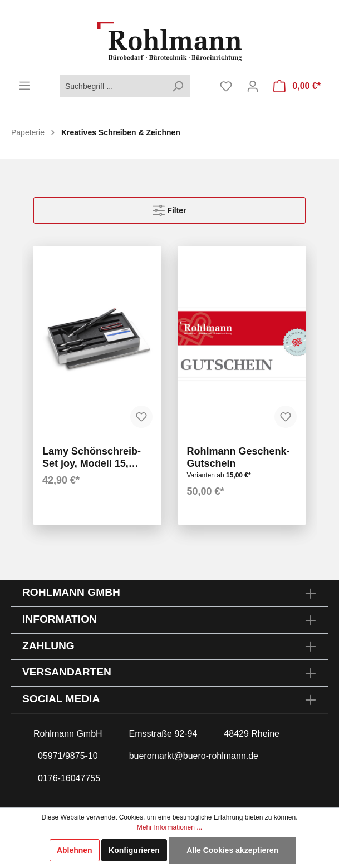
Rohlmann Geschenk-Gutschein (239, 457)
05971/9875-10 (68, 756)
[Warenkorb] (297, 86)
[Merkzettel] (226, 86)
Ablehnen (75, 850)
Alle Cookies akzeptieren (232, 850)
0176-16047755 (69, 778)
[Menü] (24, 86)
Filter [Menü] (169, 208)
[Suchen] (178, 86)
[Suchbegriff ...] (113, 86)
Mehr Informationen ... (169, 827)
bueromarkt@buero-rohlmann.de (194, 756)
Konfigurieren (134, 850)
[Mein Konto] (253, 86)
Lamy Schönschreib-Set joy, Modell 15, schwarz (92, 458)
